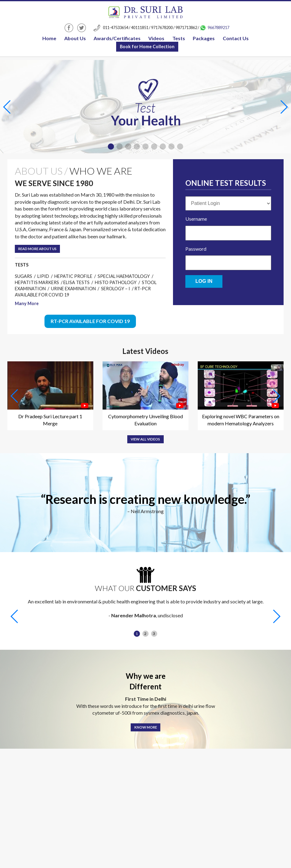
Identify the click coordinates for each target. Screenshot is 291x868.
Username (196, 219)
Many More (27, 303)
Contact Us (236, 38)
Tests (179, 38)
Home (49, 38)
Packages (204, 38)
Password (196, 249)
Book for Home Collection (147, 47)
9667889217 (215, 28)
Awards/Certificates (117, 38)
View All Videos (145, 439)
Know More (146, 727)
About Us (75, 38)
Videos (156, 38)
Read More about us (37, 249)
